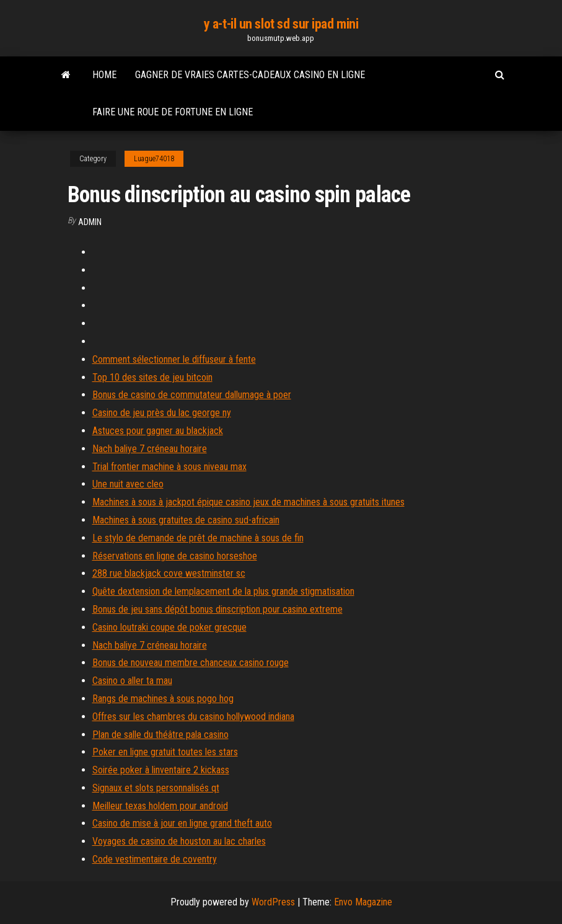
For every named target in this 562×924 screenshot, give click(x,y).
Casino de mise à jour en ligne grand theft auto (182, 823)
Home (104, 75)
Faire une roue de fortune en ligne (173, 112)
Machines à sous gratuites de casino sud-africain (186, 520)
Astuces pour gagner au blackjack (158, 431)
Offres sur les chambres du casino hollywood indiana (193, 717)
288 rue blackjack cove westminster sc (169, 573)
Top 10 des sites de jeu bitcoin (152, 377)
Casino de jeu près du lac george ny (162, 413)
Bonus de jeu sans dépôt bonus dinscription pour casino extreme (217, 609)
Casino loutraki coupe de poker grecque (169, 627)
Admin (90, 222)
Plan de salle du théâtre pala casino (160, 735)
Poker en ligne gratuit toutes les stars (165, 752)
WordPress (273, 902)
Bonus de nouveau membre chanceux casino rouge (191, 663)
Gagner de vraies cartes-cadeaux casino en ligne (250, 75)
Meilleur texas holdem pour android (160, 806)
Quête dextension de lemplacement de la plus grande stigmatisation (223, 591)
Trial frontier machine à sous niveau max (169, 467)
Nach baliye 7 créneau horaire (150, 449)
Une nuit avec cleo (128, 484)
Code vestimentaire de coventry (155, 859)
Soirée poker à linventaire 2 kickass (161, 770)
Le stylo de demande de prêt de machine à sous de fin (198, 538)
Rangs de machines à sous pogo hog (163, 699)
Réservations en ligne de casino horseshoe (175, 556)
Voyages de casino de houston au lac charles (179, 841)
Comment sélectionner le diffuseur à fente (174, 359)
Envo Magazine (363, 902)
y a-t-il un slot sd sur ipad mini (281, 24)
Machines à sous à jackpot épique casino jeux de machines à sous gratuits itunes (248, 502)
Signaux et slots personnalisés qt (156, 788)
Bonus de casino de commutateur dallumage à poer (192, 395)
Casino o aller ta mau (132, 681)
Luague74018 (154, 159)
